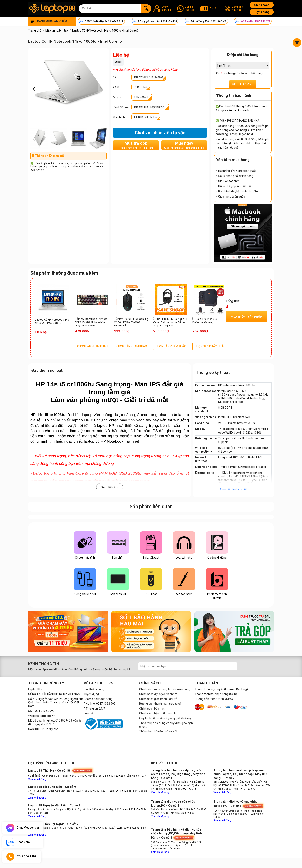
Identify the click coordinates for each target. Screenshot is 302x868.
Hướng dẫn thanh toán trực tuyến (161, 704)
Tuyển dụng (262, 12)
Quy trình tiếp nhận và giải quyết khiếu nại (166, 718)
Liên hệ (88, 713)
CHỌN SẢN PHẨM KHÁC (92, 346)
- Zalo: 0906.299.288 (113, 776)
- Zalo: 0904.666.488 (133, 809)
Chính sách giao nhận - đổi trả (158, 699)
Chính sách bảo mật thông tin (158, 713)
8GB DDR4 (140, 87)
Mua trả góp (136, 145)
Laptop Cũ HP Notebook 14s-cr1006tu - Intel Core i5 (52, 321)
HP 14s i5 (39, 415)
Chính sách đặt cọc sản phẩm (158, 694)
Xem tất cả (110, 487)
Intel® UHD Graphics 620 (150, 107)
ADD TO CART (243, 84)
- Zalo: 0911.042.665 (120, 791)
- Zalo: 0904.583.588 (128, 828)
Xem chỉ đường (37, 779)
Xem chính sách (239, 110)
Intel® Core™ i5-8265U (148, 77)
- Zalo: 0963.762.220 (185, 789)
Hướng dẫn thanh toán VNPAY (214, 699)
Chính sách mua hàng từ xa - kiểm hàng (165, 689)
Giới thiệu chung (94, 689)
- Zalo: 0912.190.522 (244, 789)
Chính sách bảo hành (153, 709)
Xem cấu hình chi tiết (233, 489)
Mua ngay (184, 145)
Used (118, 62)
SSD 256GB (141, 97)
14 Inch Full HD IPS (145, 117)
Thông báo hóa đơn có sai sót (158, 731)
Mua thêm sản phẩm (247, 317)
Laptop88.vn (36, 689)
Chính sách (262, 5)
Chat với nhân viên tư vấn (160, 133)
